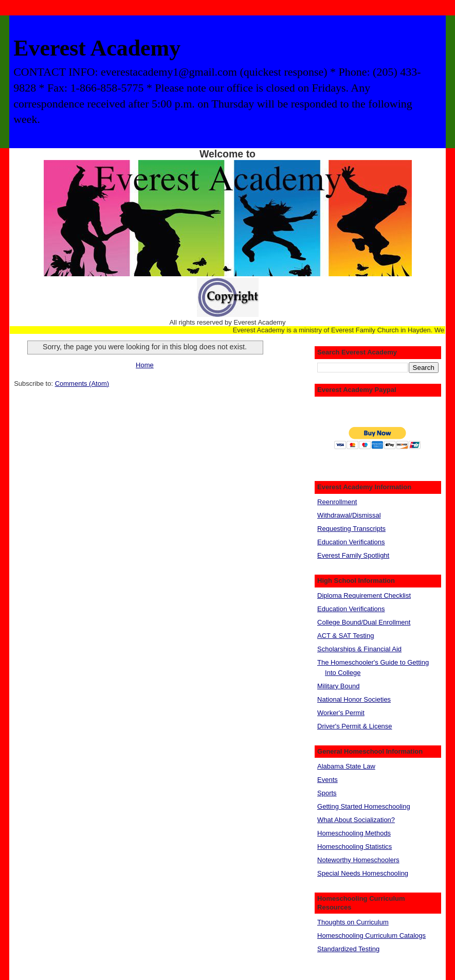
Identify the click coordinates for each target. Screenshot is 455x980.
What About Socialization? (356, 820)
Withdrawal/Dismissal (349, 515)
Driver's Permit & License (355, 726)
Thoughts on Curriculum (353, 922)
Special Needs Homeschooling (363, 873)
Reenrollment (337, 502)
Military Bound (338, 686)
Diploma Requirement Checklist (364, 595)
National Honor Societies (354, 699)
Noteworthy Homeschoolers (358, 860)
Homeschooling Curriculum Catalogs (371, 936)
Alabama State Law (346, 766)
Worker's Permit (341, 713)
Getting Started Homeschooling (364, 806)
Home (145, 365)
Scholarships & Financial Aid (359, 649)
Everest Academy (97, 48)
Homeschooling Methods (354, 833)
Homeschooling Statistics (354, 847)
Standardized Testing (348, 949)
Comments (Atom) (82, 384)
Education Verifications (351, 542)
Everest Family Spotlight (353, 555)
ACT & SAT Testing (345, 636)
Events (327, 780)
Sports (327, 793)
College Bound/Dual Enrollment (364, 622)
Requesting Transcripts (351, 529)
